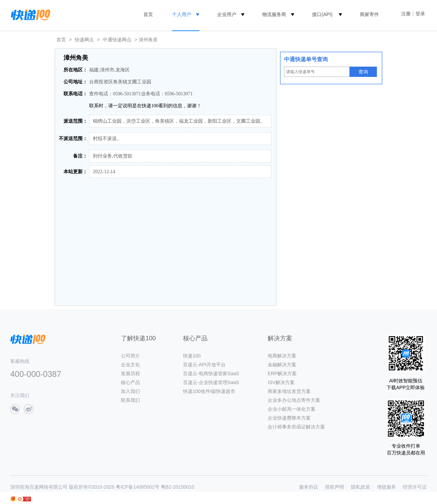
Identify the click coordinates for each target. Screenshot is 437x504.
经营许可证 (415, 487)
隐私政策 (361, 487)
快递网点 (84, 40)
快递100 (192, 356)
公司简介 (130, 356)
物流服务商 (274, 14)
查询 (363, 72)
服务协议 (309, 487)
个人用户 (182, 14)
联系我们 (130, 400)
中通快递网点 (117, 40)
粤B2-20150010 (178, 487)
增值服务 (386, 487)
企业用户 (227, 14)
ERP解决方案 (282, 373)
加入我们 (130, 391)
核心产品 (130, 382)
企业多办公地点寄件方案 (294, 400)
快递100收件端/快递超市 (209, 391)
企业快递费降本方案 (289, 418)
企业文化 (130, 365)
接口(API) (322, 14)
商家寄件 (369, 14)
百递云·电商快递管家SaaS (211, 373)
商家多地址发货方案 (289, 391)
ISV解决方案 (281, 382)
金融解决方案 (282, 365)
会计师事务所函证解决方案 (296, 427)
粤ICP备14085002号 (138, 487)
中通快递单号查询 (306, 59)
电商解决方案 (282, 356)
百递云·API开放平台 (204, 365)
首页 (148, 14)
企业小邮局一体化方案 (292, 409)
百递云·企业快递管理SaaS (211, 382)
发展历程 (130, 373)
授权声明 (335, 487)
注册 (406, 14)
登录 (420, 14)
